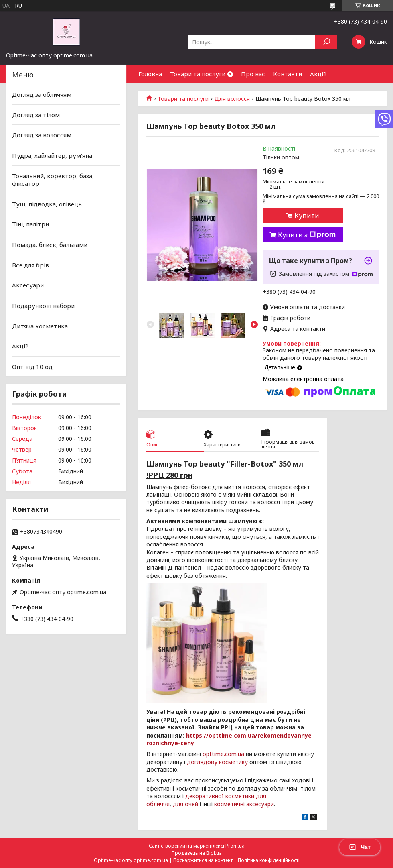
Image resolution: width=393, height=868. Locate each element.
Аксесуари (28, 285)
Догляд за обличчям (42, 94)
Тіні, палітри (30, 224)
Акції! (318, 74)
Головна (150, 74)
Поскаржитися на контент (203, 860)
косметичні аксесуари (244, 804)
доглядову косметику (217, 762)
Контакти (288, 74)
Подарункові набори (43, 306)
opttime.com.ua (223, 754)
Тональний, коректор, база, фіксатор (53, 179)
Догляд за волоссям (42, 135)
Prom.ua (235, 846)
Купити (307, 216)
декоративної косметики (220, 796)
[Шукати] (326, 42)
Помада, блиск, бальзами (50, 245)
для (178, 804)
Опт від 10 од (32, 367)
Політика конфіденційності (269, 860)
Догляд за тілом (36, 115)
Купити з (307, 235)
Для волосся (232, 99)
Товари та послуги (198, 74)
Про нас (253, 74)
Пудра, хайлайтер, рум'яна (52, 155)
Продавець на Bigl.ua (197, 853)
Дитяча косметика (40, 326)
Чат (360, 847)
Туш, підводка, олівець (47, 204)
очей (191, 804)
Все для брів (30, 265)
